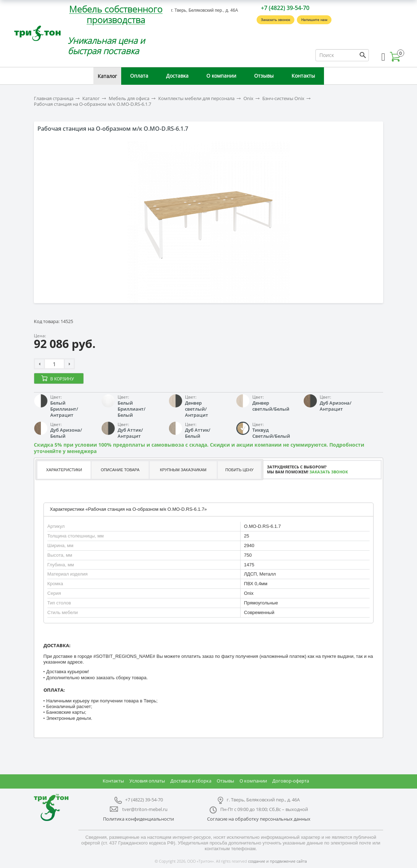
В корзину (62, 379)
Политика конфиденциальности (138, 819)
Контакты (303, 76)
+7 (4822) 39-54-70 (285, 8)
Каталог (107, 76)
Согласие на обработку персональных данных (259, 819)
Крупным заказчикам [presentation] (183, 470)
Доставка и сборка (191, 781)
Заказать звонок (276, 20)
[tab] (63, 470)
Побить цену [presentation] (239, 470)
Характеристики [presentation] (64, 470)
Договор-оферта (291, 781)
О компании (221, 76)
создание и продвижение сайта (277, 861)
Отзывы (264, 76)
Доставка (177, 76)
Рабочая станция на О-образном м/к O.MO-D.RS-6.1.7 (92, 104)
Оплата (139, 76)
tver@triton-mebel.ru (145, 809)
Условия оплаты (147, 781)
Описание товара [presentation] (120, 470)
